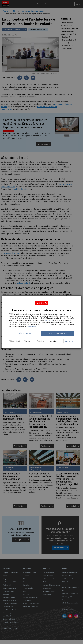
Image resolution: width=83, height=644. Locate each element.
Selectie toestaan (25, 333)
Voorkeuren (27, 341)
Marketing (52, 341)
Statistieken (40, 341)
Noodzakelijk (14, 341)
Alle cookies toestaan (58, 333)
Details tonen (70, 341)
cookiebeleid (49, 320)
